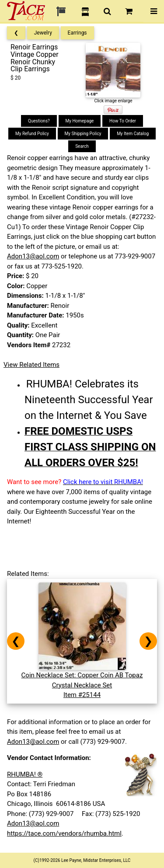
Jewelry (43, 33)
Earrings (77, 33)
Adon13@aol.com (33, 256)
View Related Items (31, 365)
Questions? (39, 121)
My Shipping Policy (83, 134)
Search (82, 146)
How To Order (123, 121)
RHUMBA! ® (25, 774)
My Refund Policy (32, 134)
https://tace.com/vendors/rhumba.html (64, 833)
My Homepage (80, 121)
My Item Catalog (133, 134)
